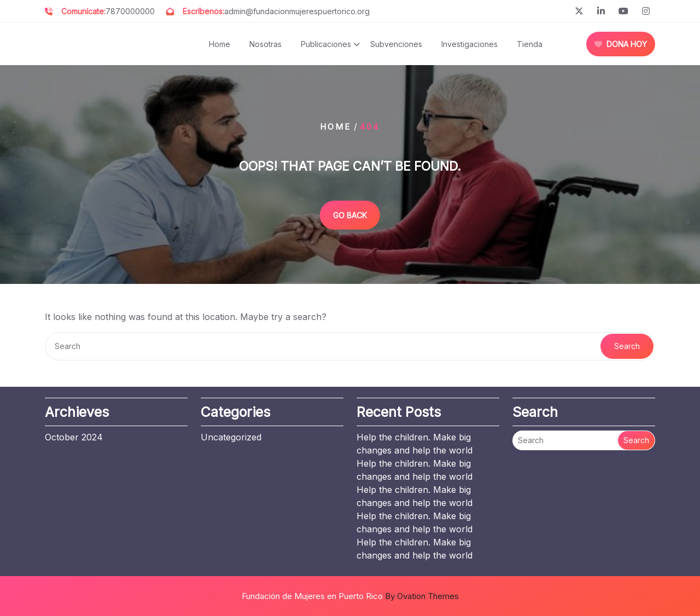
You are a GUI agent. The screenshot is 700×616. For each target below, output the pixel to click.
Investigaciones (469, 44)
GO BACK (350, 215)
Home (220, 44)
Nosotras (266, 44)
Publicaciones (326, 44)
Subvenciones (396, 44)
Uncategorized (231, 437)
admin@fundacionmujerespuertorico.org (297, 11)
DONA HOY (621, 44)
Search (627, 346)
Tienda (530, 44)
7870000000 (130, 11)
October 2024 (74, 437)
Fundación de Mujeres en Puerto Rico (350, 596)
